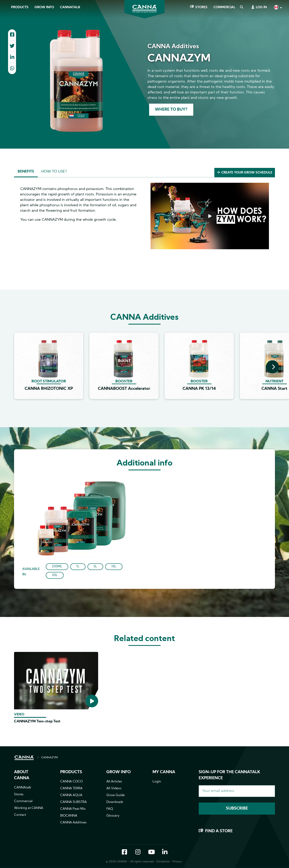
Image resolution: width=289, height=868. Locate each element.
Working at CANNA (29, 808)
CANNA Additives (73, 823)
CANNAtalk (70, 7)
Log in (261, 7)
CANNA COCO (71, 782)
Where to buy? (171, 110)
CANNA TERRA (71, 788)
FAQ (110, 809)
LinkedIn (165, 852)
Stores (201, 7)
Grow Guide (115, 795)
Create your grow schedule (247, 173)
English (278, 8)
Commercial (224, 7)
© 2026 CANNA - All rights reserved (130, 862)
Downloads (115, 802)
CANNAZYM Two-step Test (37, 721)
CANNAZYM (49, 758)
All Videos (114, 788)
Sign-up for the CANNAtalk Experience (229, 775)
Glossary (113, 816)
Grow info (119, 772)
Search (241, 7)
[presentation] (272, 367)
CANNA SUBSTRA (73, 802)
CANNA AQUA (71, 795)
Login (157, 782)
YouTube (151, 852)
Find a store (219, 831)
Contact (20, 815)
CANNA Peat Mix (73, 809)
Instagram (138, 852)
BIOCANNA (69, 816)
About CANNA (22, 775)
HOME (24, 758)
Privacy (177, 862)
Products (20, 7)
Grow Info (44, 7)
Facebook (124, 852)
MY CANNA (164, 772)
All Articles (114, 782)
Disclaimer (163, 862)
